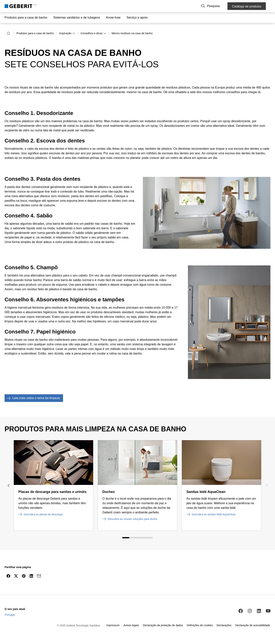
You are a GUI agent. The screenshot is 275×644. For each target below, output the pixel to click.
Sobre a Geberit (173, 6)
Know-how (113, 17)
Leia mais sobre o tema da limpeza (32, 398)
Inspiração (67, 33)
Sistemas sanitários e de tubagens (77, 17)
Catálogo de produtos (247, 6)
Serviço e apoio (137, 17)
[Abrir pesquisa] (219, 6)
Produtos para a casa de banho (26, 17)
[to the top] (264, 585)
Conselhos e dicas (93, 33)
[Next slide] (267, 485)
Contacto (155, 6)
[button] (219, 6)
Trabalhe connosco (198, 6)
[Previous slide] (8, 485)
